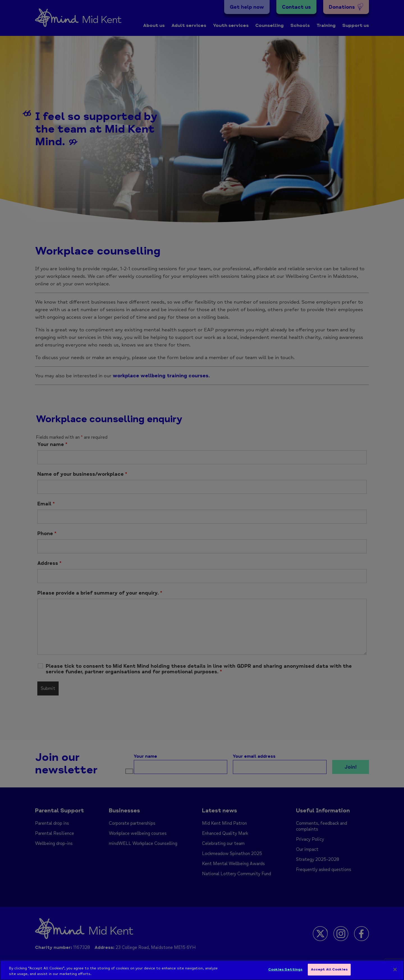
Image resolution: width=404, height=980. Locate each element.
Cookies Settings (285, 971)
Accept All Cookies (329, 971)
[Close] (395, 971)
